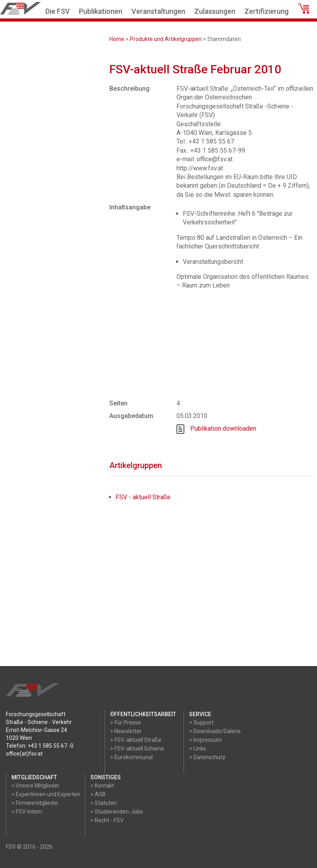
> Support (201, 722)
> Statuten (104, 803)
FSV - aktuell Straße (143, 497)
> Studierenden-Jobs (117, 812)
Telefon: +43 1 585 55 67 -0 (40, 746)
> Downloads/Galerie (215, 731)
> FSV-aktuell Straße (136, 740)
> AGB (98, 794)
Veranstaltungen (158, 11)
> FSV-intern (27, 812)
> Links (198, 749)
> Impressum (205, 740)
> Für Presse (126, 722)
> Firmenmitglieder (35, 803)
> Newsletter (126, 731)
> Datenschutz (207, 757)
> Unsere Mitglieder (36, 786)
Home (117, 39)
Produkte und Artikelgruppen (166, 39)
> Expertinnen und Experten (46, 794)
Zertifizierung (266, 11)
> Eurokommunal (131, 757)
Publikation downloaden (223, 428)
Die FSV (58, 11)
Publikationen (101, 11)
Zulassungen (215, 11)
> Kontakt (102, 786)
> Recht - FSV (107, 820)
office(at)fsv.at (24, 754)
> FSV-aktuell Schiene (137, 749)
